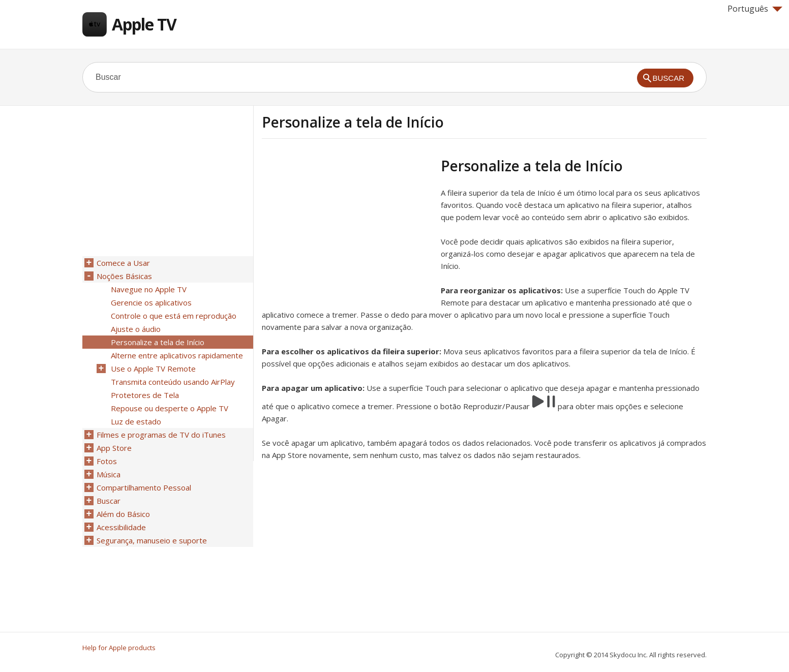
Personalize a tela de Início (158, 342)
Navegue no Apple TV (149, 289)
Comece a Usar (123, 263)
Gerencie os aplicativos (151, 302)
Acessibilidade (121, 527)
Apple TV (144, 24)
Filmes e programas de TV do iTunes (161, 435)
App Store (114, 448)
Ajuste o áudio (136, 329)
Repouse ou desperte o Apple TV (170, 408)
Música (109, 474)
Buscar (109, 501)
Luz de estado (136, 421)
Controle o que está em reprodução (174, 316)
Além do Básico (123, 514)
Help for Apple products (119, 648)
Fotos (107, 461)
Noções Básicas (124, 276)
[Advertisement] (347, 228)
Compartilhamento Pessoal (144, 487)
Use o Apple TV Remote (153, 369)
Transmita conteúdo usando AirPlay (173, 382)
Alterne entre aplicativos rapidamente (177, 355)
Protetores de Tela (145, 395)
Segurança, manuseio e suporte (152, 540)
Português (755, 9)
